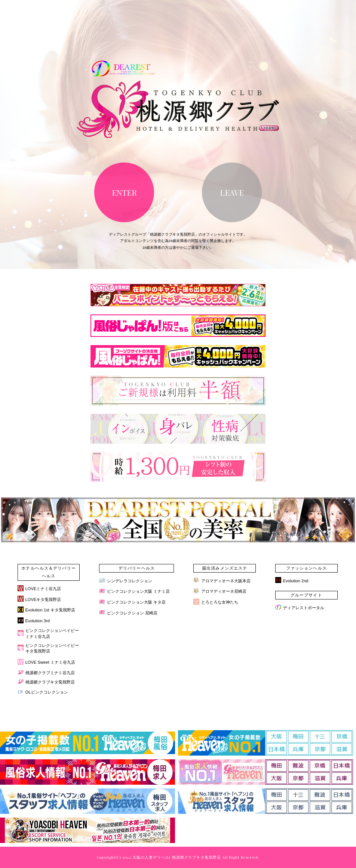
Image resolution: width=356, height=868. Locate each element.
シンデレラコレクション (130, 581)
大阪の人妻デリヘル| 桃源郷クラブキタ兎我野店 (177, 857)
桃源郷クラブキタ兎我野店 (50, 682)
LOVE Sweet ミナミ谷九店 (50, 662)
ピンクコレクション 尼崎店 (132, 613)
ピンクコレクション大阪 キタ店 (136, 602)
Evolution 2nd (296, 581)
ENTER (124, 192)
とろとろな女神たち (220, 602)
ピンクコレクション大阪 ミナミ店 (138, 591)
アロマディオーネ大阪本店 (226, 581)
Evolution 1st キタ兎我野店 (50, 610)
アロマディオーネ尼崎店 (224, 591)
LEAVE (232, 192)
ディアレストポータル (304, 608)
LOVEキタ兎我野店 (43, 599)
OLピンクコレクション (47, 692)
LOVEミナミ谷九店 (43, 589)
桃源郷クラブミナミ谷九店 (50, 673)
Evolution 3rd (38, 621)
